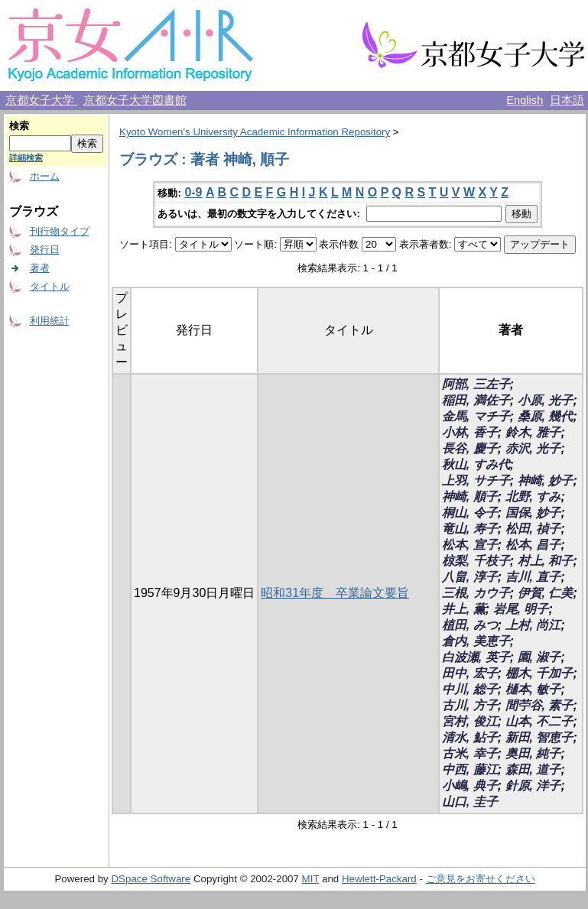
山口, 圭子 (470, 802)
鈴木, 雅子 (533, 432)
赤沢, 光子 (533, 448)
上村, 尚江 (533, 625)
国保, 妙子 (533, 513)
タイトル (50, 286)
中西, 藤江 (470, 769)
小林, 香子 (470, 432)
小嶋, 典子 (470, 786)
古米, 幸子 (470, 753)
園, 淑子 (539, 657)
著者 (40, 268)
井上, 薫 (464, 609)
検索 (19, 126)
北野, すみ (533, 497)
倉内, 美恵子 (476, 641)
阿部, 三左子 (476, 384)
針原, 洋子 (533, 786)
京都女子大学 (41, 100)
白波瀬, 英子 (476, 657)
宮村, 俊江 (470, 721)
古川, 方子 (470, 705)
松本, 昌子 (533, 545)
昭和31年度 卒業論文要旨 (335, 593)
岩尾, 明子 (521, 609)
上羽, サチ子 (476, 480)
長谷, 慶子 (470, 448)
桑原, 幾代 (546, 416)
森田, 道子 (533, 769)
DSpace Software (151, 879)
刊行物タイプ (60, 231)
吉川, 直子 (533, 577)
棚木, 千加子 (539, 673)
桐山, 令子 (470, 513)
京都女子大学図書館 (135, 100)
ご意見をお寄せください (481, 879)
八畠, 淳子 (470, 577)
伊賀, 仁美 (546, 593)
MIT (311, 879)
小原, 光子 (546, 400)
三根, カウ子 (476, 593)
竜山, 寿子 (470, 529)
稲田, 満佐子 (476, 400)
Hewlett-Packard (379, 879)
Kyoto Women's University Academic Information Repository (255, 132)
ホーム (45, 176)
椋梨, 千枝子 (476, 561)
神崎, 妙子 (546, 480)
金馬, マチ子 (476, 416)
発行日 (45, 250)
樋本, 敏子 (533, 689)
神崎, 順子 (470, 497)
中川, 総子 (470, 689)
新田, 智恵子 (539, 737)
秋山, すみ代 (476, 464)
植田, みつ (470, 625)
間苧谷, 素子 (539, 705)
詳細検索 (26, 157)
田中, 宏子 (470, 673)
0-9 (193, 192)
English (525, 100)
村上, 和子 (546, 561)
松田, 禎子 (533, 529)
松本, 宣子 (470, 545)
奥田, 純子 (533, 753)
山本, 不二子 (539, 721)
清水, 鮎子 (470, 737)
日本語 (567, 100)
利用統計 (50, 321)
